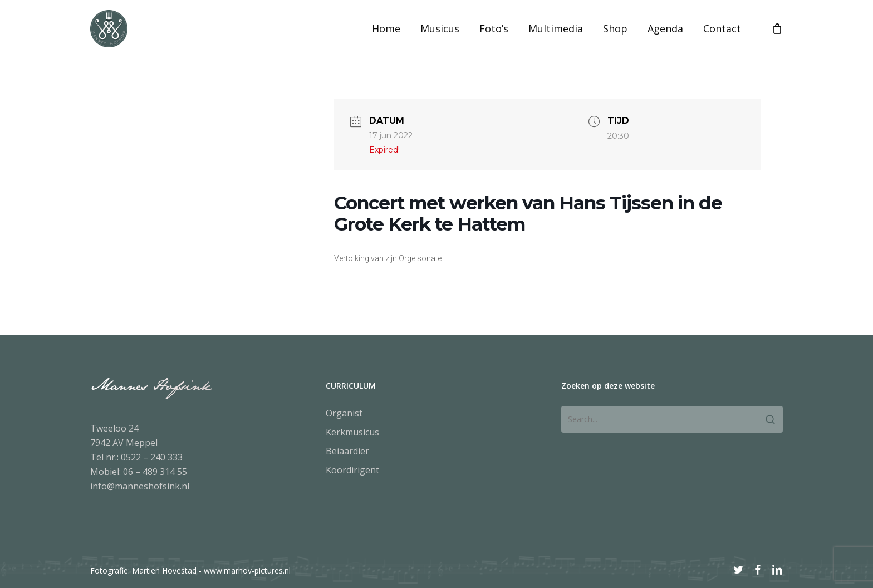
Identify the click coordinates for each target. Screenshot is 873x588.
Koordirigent (352, 470)
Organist (344, 413)
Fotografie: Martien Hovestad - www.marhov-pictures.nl (190, 570)
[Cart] (777, 41)
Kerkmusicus (352, 432)
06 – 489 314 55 (155, 472)
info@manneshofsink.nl (140, 486)
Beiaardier (347, 451)
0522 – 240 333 (152, 457)
